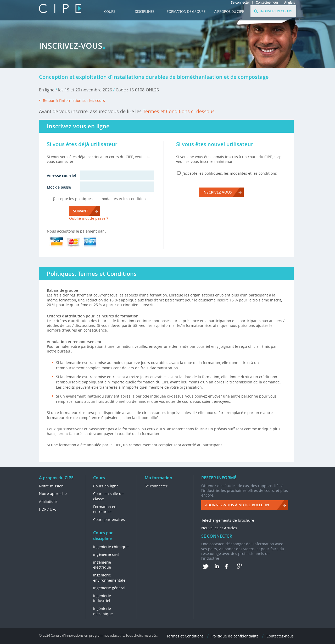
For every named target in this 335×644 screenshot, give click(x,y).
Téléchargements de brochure (228, 520)
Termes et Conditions (185, 636)
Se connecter (240, 2)
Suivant (81, 211)
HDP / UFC (48, 509)
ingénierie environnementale (109, 578)
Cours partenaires (109, 519)
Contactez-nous (267, 2)
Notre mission (51, 486)
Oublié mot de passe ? (89, 218)
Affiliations (48, 501)
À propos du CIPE (229, 12)
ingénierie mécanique (103, 611)
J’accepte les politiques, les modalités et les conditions (100, 199)
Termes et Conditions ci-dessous (179, 111)
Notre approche (53, 494)
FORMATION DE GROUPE (186, 12)
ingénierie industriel (102, 598)
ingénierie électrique (102, 565)
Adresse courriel (61, 176)
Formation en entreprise (105, 509)
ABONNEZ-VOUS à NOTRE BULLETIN (237, 505)
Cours (110, 12)
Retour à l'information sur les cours (74, 100)
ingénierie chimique (111, 547)
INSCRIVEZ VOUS (217, 192)
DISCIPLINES (145, 12)
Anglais (290, 2)
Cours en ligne (106, 486)
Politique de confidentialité (235, 636)
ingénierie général (109, 588)
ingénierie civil (106, 554)
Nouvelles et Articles (219, 528)
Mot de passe (59, 187)
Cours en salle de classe (108, 496)
